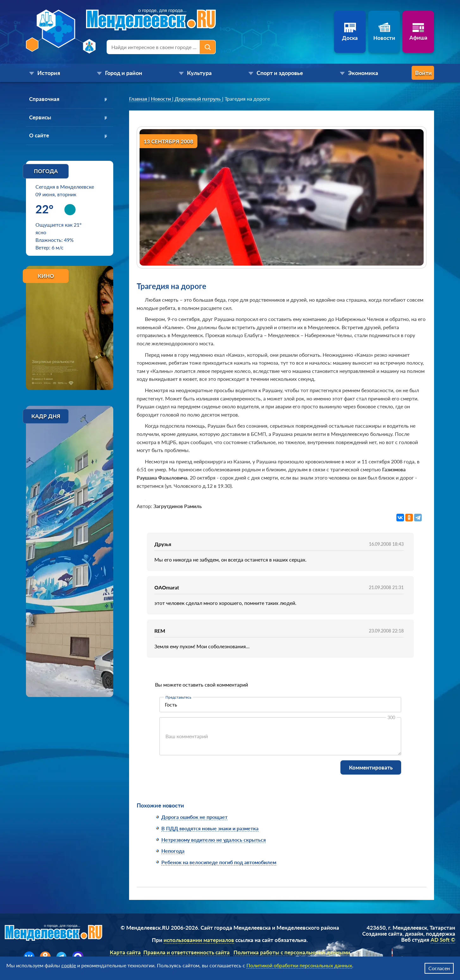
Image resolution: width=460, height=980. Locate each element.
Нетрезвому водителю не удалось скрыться (214, 840)
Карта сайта (125, 952)
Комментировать (371, 767)
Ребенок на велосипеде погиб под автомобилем (219, 862)
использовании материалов (199, 940)
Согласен (439, 968)
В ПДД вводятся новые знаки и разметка (210, 828)
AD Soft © (443, 940)
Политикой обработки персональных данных (299, 965)
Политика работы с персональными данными (292, 952)
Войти (409, 73)
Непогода (173, 851)
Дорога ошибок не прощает (194, 817)
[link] (139, 99)
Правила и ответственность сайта (186, 952)
